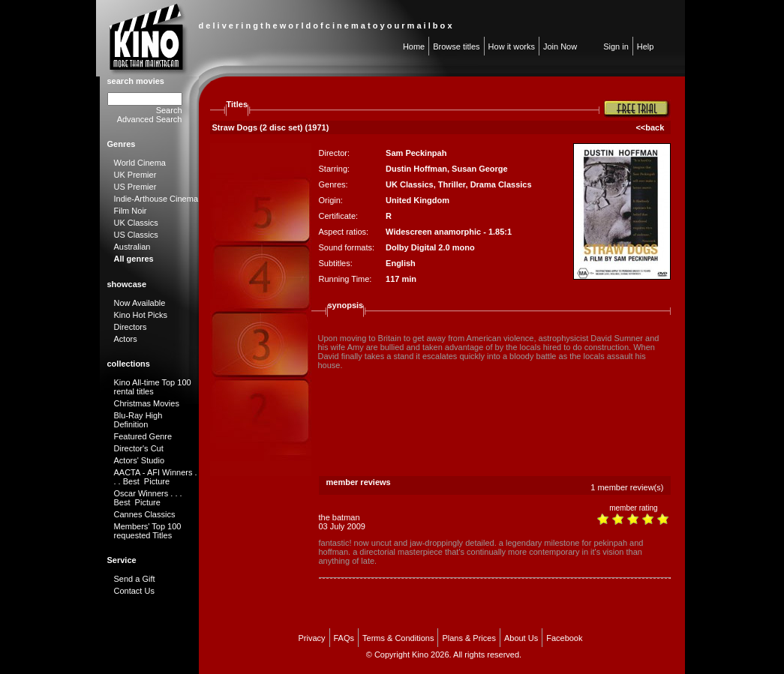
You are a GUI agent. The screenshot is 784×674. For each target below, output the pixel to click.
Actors (126, 339)
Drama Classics (501, 184)
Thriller (452, 184)
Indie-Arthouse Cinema (156, 199)
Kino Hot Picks (141, 315)
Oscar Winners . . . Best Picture (148, 498)
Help (646, 46)
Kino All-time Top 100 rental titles (153, 387)
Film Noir (131, 211)
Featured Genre (143, 436)
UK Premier (135, 175)
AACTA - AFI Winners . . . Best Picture (156, 477)
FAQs (344, 638)
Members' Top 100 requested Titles (148, 531)
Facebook (564, 638)
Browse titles (456, 46)
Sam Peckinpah (416, 153)
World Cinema (140, 163)
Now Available (140, 303)
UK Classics (136, 223)
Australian (132, 247)
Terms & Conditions (398, 638)
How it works (512, 46)
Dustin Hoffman (416, 169)
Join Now (560, 46)
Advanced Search (150, 119)
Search (169, 110)
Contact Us (134, 591)
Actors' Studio (140, 460)
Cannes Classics (145, 514)
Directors (131, 327)
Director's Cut (139, 448)
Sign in (616, 46)
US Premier (135, 187)
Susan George (480, 169)
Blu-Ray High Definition (138, 420)
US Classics (136, 235)
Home (414, 46)
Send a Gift (135, 579)
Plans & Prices (469, 638)
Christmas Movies (147, 403)
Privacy (311, 638)
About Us (521, 638)
